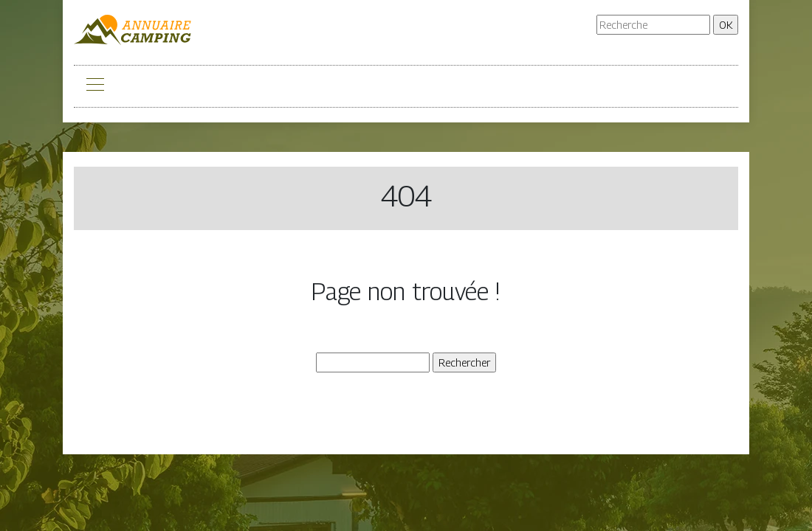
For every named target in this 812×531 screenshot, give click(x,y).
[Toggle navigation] (94, 86)
